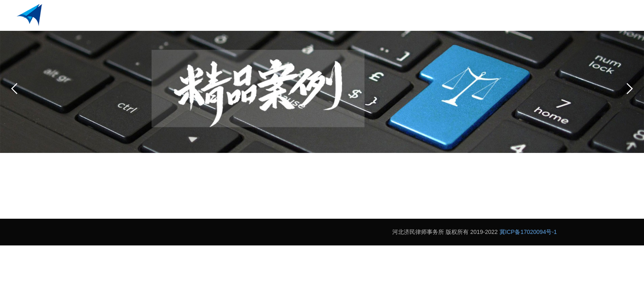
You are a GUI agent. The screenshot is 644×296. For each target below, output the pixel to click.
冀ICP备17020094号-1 (528, 232)
